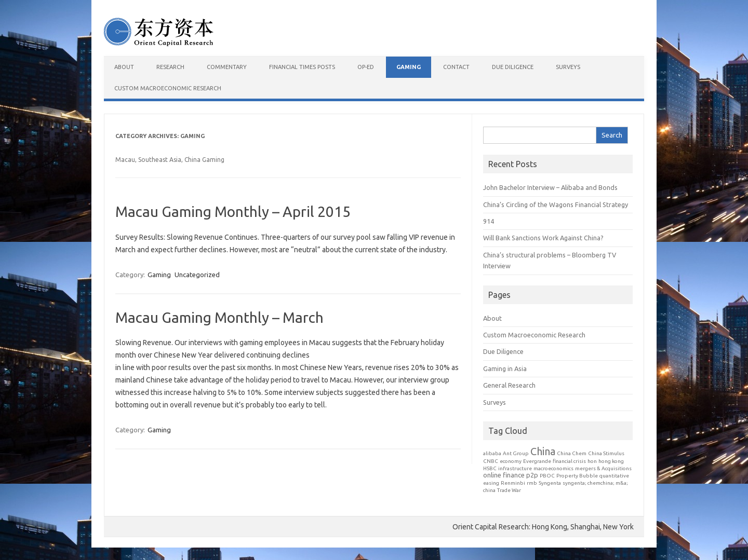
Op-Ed (366, 67)
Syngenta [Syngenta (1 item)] (550, 483)
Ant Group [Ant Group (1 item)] (516, 453)
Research (170, 67)
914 (489, 221)
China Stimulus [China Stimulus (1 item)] (606, 453)
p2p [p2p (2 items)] (532, 475)
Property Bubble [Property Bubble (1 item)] (577, 476)
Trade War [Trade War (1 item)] (509, 490)
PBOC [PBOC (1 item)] (547, 476)
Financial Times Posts (302, 67)
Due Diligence (513, 67)
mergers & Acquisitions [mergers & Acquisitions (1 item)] (603, 468)
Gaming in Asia (505, 368)
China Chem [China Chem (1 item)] (572, 453)
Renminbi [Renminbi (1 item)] (513, 483)
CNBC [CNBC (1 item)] (491, 461)
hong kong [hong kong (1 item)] (611, 461)
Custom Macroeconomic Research (168, 88)
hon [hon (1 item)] (592, 461)
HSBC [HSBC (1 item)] (490, 468)
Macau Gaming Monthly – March (219, 317)
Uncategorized (197, 275)
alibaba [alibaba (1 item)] (492, 453)
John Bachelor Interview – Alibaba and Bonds (550, 187)
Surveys (568, 67)
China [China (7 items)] (543, 451)
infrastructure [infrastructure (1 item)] (515, 468)
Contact (456, 67)
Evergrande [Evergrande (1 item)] (537, 461)
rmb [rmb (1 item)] (532, 483)
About (124, 67)
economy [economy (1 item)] (511, 461)
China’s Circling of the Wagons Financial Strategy (556, 204)
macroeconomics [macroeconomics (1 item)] (553, 468)
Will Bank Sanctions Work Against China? (543, 238)
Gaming (409, 67)
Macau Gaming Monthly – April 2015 (233, 211)
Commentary (227, 67)
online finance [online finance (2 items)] (504, 475)
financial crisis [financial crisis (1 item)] (569, 461)
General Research (509, 385)
